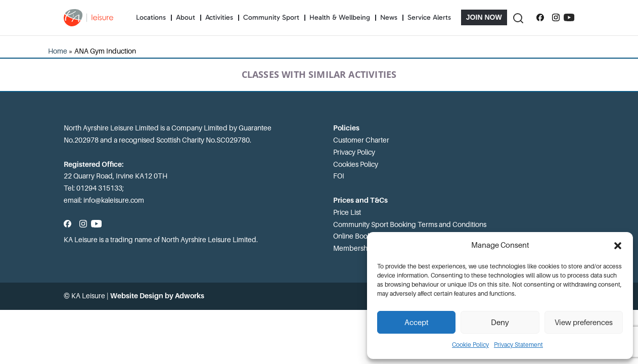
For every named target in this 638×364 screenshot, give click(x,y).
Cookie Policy (470, 345)
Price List (347, 212)
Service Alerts (429, 17)
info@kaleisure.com (114, 200)
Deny (500, 323)
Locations (151, 17)
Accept (417, 323)
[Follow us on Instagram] (556, 18)
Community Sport (271, 17)
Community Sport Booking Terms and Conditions (410, 224)
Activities (219, 17)
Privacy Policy (354, 152)
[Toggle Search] (518, 17)
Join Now (484, 17)
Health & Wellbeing (340, 17)
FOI (339, 176)
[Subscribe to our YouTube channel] (569, 18)
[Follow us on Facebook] (540, 18)
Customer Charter (361, 140)
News (389, 17)
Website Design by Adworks (157, 296)
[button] (618, 246)
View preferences (584, 323)
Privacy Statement (518, 345)
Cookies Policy (356, 164)
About (186, 17)
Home (58, 51)
